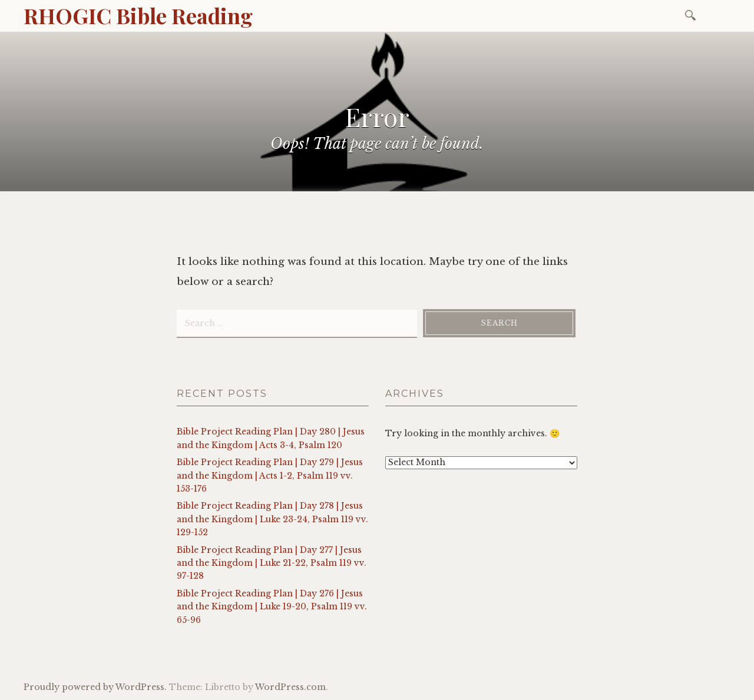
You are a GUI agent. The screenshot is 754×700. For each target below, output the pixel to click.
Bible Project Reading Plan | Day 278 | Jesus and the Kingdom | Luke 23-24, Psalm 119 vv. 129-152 (272, 519)
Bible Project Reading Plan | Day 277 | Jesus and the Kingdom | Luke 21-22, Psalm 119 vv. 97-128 (272, 563)
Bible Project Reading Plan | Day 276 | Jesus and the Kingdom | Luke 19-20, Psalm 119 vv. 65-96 (272, 607)
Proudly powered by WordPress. (95, 687)
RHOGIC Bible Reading (138, 15)
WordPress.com (290, 687)
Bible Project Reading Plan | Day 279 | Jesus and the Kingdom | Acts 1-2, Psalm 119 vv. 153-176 (270, 475)
